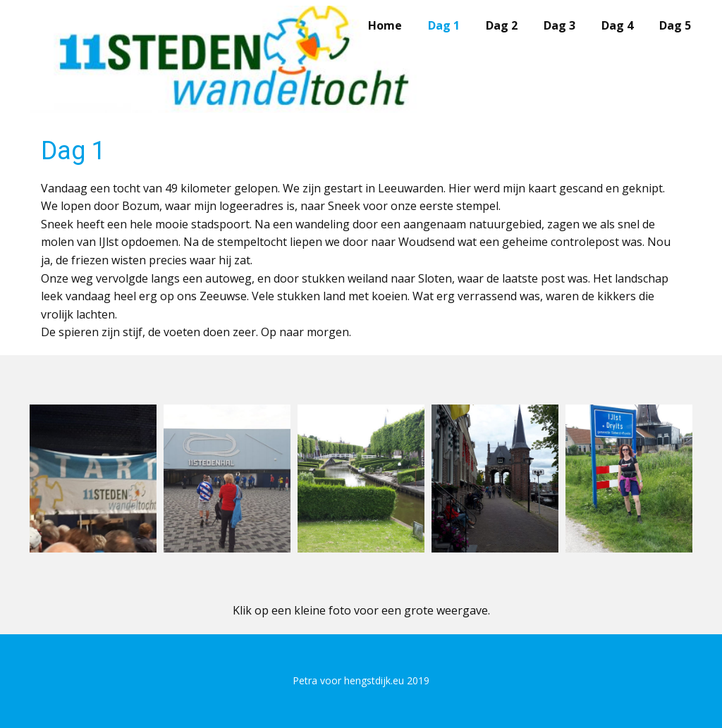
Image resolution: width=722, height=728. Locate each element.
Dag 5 (675, 25)
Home (385, 25)
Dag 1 (444, 25)
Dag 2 (502, 25)
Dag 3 (559, 25)
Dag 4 (617, 25)
